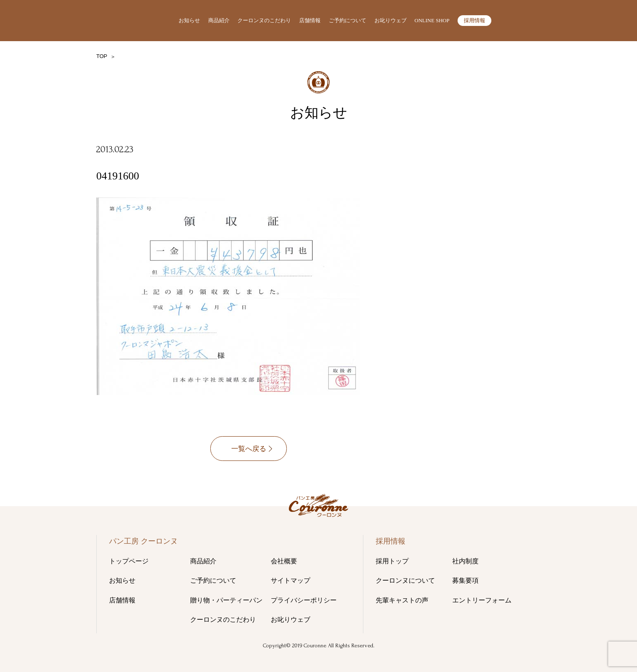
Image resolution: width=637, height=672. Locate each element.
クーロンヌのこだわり (264, 20)
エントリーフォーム (482, 600)
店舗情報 (310, 20)
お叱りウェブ (391, 20)
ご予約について (348, 20)
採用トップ (392, 561)
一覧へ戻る (249, 451)
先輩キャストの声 (402, 600)
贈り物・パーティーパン (226, 600)
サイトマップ (291, 580)
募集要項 (465, 580)
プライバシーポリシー (304, 600)
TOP (102, 56)
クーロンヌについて (405, 580)
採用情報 (474, 20)
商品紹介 (219, 20)
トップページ (129, 561)
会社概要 (284, 561)
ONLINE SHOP (432, 20)
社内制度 (465, 561)
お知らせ (189, 20)
